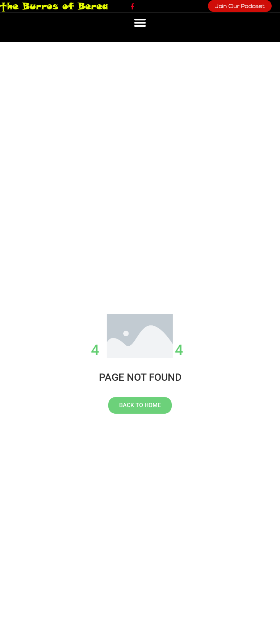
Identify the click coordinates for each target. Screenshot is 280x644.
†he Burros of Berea (54, 6)
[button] (140, 23)
